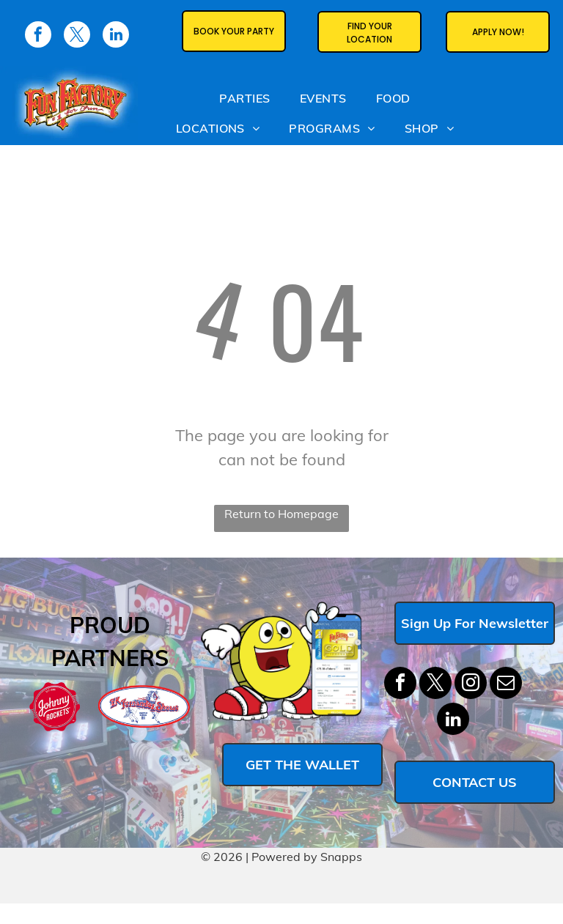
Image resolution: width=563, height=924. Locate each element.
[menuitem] (244, 97)
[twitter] (435, 685)
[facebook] (400, 685)
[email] (506, 685)
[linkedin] (453, 721)
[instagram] (471, 685)
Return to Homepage (281, 514)
